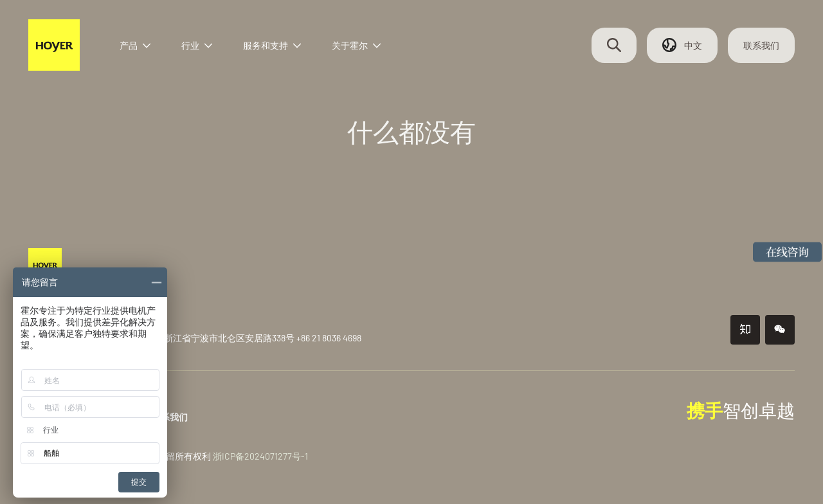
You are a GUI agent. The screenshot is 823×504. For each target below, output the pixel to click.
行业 (201, 47)
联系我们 (759, 47)
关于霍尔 (360, 47)
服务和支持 (276, 47)
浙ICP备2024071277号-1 (263, 456)
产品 (139, 47)
